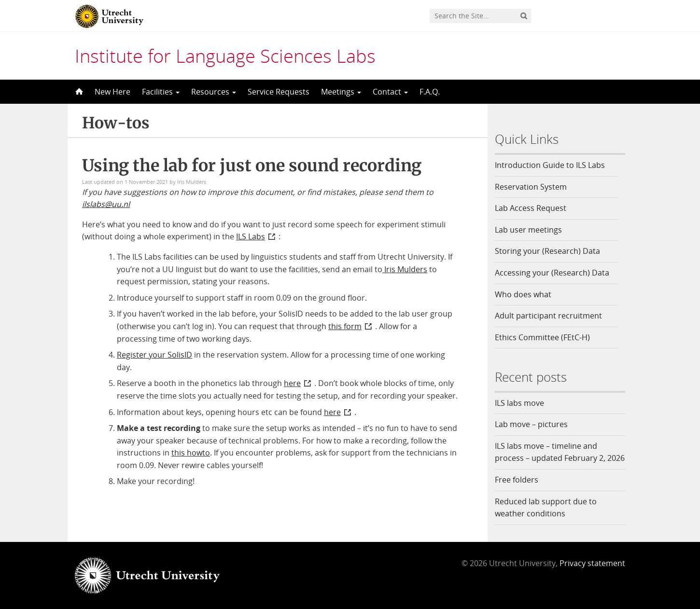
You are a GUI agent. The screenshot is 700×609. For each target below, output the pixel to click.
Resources (214, 92)
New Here (112, 92)
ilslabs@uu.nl (106, 204)
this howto (191, 453)
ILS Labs (251, 236)
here (292, 383)
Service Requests (279, 92)
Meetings (341, 92)
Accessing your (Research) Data (552, 273)
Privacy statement (592, 563)
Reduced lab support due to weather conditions (546, 508)
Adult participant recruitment (548, 316)
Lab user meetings (528, 230)
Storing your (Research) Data (547, 251)
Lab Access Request (531, 208)
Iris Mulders (405, 269)
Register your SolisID (154, 355)
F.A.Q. (430, 92)
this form (345, 326)
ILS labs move (519, 403)
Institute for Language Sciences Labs (225, 55)
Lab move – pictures (531, 424)
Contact (390, 92)
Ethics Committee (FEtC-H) (542, 337)
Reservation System (531, 187)
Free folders (517, 480)
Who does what (523, 294)
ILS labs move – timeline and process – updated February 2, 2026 (560, 452)
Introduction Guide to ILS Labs (550, 165)
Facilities (161, 92)
